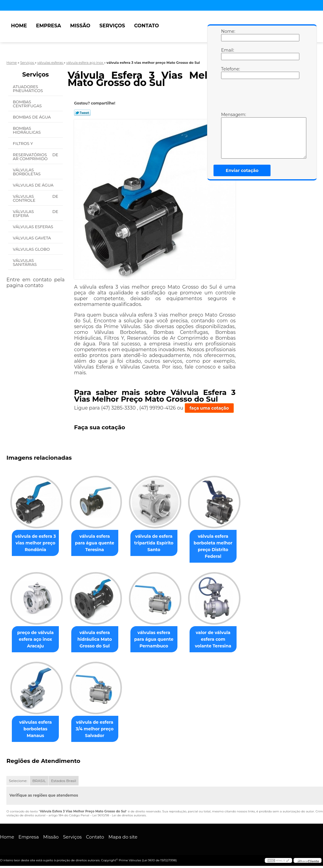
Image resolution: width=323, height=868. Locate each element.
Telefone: (227, 73)
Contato (146, 26)
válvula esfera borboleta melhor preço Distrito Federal (221, 546)
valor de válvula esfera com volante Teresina (222, 639)
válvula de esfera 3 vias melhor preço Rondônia (37, 543)
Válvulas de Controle (35, 198)
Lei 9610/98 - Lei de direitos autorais (119, 815)
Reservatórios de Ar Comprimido (35, 157)
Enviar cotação (242, 170)
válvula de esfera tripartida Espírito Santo (160, 543)
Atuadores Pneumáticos (28, 89)
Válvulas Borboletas (27, 172)
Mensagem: (227, 135)
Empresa (49, 26)
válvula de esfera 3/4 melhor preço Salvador (98, 729)
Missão (80, 26)
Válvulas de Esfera (35, 213)
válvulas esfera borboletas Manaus (37, 726)
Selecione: (18, 781)
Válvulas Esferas (33, 227)
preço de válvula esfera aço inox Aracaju (37, 639)
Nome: (227, 35)
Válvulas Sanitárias (25, 262)
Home (19, 26)
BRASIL (39, 781)
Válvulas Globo (32, 249)
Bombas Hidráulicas (27, 130)
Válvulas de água (34, 185)
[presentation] (260, 97)
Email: (227, 54)
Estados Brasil (64, 781)
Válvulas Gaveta (32, 238)
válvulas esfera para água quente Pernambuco (160, 639)
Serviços (112, 26)
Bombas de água (32, 117)
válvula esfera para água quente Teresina (98, 543)
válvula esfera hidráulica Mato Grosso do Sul (98, 639)
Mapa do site (123, 837)
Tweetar (82, 113)
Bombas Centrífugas (28, 104)
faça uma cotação (209, 408)
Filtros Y (23, 143)
